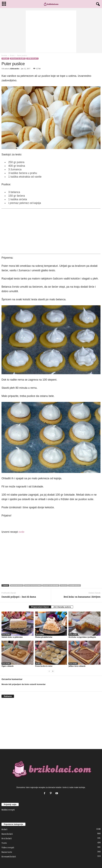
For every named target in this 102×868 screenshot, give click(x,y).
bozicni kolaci (17, 585)
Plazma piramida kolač (44, 637)
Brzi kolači (6, 634)
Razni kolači (7, 834)
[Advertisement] (51, 32)
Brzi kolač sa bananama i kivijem (82, 597)
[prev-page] (49, 671)
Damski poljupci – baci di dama (19, 597)
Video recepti (8, 848)
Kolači (12, 56)
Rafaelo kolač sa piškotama (12, 637)
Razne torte (7, 852)
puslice (64, 585)
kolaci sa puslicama (33, 585)
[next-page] (53, 671)
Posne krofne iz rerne (44, 666)
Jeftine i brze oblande (77, 666)
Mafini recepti (8, 810)
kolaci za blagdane (51, 585)
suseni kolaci (74, 585)
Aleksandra (15, 69)
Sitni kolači (32, 59)
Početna (4, 56)
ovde (21, 532)
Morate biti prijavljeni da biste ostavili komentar (24, 684)
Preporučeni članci (40, 607)
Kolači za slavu (18, 59)
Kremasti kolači (9, 857)
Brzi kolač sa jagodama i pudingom (82, 637)
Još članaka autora (62, 607)
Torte (4, 843)
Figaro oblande (8, 666)
